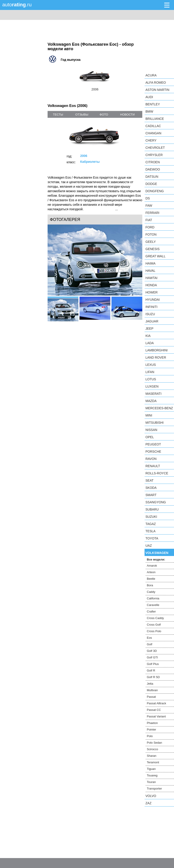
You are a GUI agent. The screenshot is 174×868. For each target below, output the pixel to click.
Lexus (151, 365)
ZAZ (148, 803)
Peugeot (153, 444)
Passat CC (154, 710)
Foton (151, 234)
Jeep (149, 329)
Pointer (151, 730)
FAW (149, 206)
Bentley (153, 104)
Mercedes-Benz (159, 408)
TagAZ (151, 524)
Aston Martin (157, 90)
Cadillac (153, 126)
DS (148, 198)
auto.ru (17, 5)
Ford (150, 227)
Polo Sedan (154, 743)
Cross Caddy (155, 618)
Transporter (154, 789)
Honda (151, 285)
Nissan (151, 430)
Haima (150, 263)
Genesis (152, 249)
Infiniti (151, 307)
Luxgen (152, 386)
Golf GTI (152, 657)
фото (104, 115)
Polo (150, 736)
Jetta (150, 684)
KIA (148, 336)
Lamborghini (157, 350)
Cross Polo (154, 631)
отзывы (82, 115)
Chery (151, 140)
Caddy (151, 592)
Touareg (152, 775)
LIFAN (150, 372)
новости (127, 115)
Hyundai (153, 300)
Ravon (151, 459)
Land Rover (156, 357)
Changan (153, 133)
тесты (58, 115)
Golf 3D (152, 651)
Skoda (151, 488)
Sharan (152, 756)
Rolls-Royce (157, 473)
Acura (151, 75)
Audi (149, 97)
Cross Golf (154, 625)
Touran (151, 782)
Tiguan (151, 769)
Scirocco (152, 749)
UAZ (149, 546)
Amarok (152, 566)
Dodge (151, 184)
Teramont (153, 762)
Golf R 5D (153, 677)
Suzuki (151, 517)
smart (151, 495)
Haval (150, 271)
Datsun (152, 177)
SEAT (150, 480)
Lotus (151, 379)
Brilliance (155, 119)
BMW (149, 111)
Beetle (151, 579)
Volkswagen (157, 553)
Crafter (151, 611)
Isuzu (150, 314)
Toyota (152, 538)
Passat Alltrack (156, 703)
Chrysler (154, 155)
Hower (152, 292)
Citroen (153, 162)
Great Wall (155, 256)
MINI (149, 415)
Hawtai (151, 278)
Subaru (152, 509)
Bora (150, 585)
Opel (150, 437)
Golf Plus (153, 664)
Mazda (151, 401)
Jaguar (152, 321)
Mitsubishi (155, 423)
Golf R (151, 671)
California (153, 598)
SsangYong (156, 502)
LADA (150, 343)
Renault (153, 466)
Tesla (150, 531)
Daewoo (153, 169)
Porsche (153, 452)
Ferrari (152, 213)
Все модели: (156, 559)
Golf (150, 644)
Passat (151, 697)
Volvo (151, 796)
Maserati (153, 394)
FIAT (149, 220)
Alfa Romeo (156, 83)
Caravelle (153, 605)
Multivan (152, 690)
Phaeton (152, 723)
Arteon (151, 572)
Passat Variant (156, 716)
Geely (151, 242)
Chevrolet (155, 148)
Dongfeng (155, 191)
